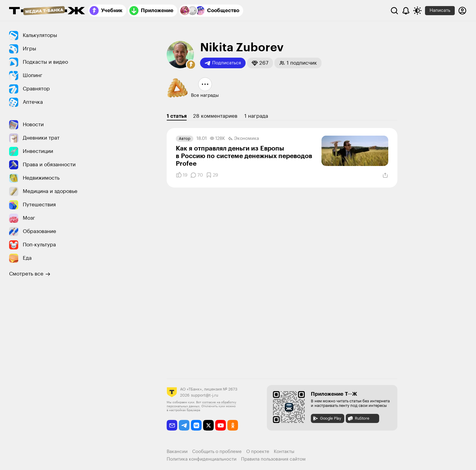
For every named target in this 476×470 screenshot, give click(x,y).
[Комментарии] (197, 175)
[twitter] (208, 425)
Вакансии (177, 452)
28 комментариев (215, 116)
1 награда (256, 116)
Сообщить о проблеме (217, 452)
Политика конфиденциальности (202, 459)
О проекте (258, 452)
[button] (191, 65)
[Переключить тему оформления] (417, 11)
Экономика (243, 139)
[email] (172, 425)
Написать (440, 10)
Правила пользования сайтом (273, 459)
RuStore (358, 418)
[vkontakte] (196, 425)
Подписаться (223, 63)
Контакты (284, 452)
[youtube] (221, 425)
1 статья (177, 116)
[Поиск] (394, 11)
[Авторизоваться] (462, 11)
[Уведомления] (406, 11)
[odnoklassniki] (233, 425)
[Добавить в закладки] (212, 175)
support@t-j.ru (205, 395)
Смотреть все (30, 274)
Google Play (327, 418)
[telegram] (184, 425)
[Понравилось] (182, 175)
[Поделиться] (385, 175)
